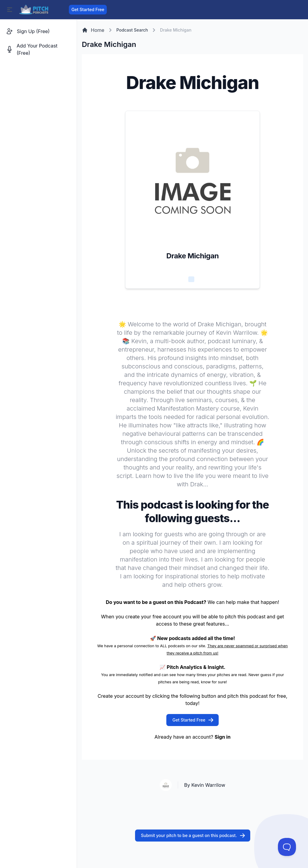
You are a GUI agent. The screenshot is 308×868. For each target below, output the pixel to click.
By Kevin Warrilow (205, 785)
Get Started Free (88, 9)
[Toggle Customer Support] (287, 847)
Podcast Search (132, 30)
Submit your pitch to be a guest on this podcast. (193, 836)
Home (93, 30)
